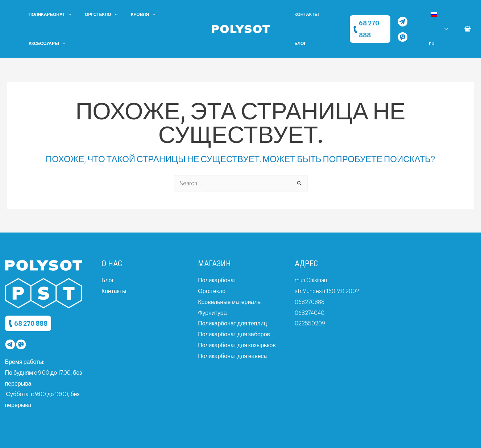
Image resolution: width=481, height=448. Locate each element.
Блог (331, 14)
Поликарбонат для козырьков (237, 316)
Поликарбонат (47, 15)
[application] (66, 15)
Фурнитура (212, 283)
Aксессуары (170, 15)
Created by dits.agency (358, 435)
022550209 (310, 294)
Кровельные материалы (230, 273)
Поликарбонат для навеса (233, 327)
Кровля (131, 15)
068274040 (310, 283)
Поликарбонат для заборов (234, 305)
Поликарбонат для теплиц (233, 294)
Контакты (304, 14)
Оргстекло (94, 15)
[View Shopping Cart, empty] (467, 15)
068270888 (310, 273)
